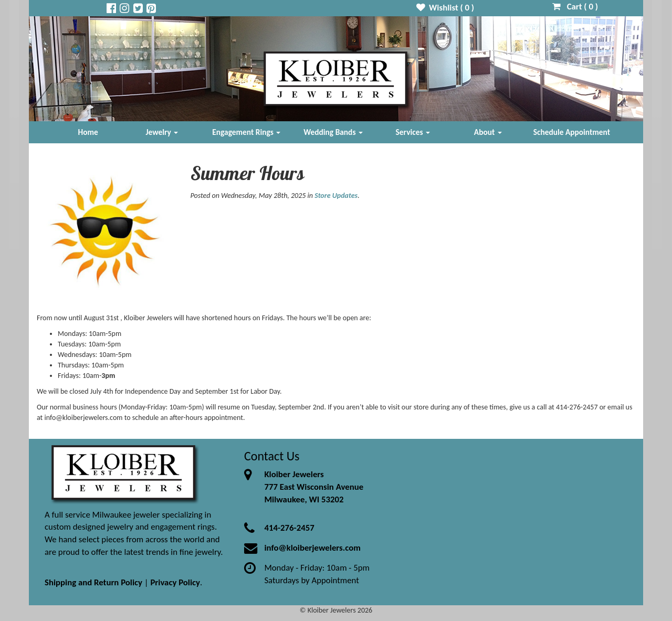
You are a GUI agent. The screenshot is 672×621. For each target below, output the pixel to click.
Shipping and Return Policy (93, 582)
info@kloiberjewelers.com (312, 548)
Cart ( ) (575, 7)
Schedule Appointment (572, 132)
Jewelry (162, 132)
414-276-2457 (289, 528)
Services (413, 132)
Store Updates (336, 196)
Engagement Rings (246, 132)
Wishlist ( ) (445, 8)
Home (88, 132)
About (488, 132)
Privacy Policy (175, 582)
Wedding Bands (333, 132)
